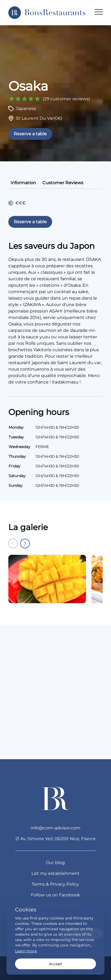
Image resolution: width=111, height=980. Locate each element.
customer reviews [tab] (63, 183)
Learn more (26, 951)
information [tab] (23, 183)
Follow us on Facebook (55, 895)
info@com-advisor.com (55, 828)
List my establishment (55, 873)
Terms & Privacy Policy (55, 884)
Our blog (55, 863)
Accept (55, 964)
